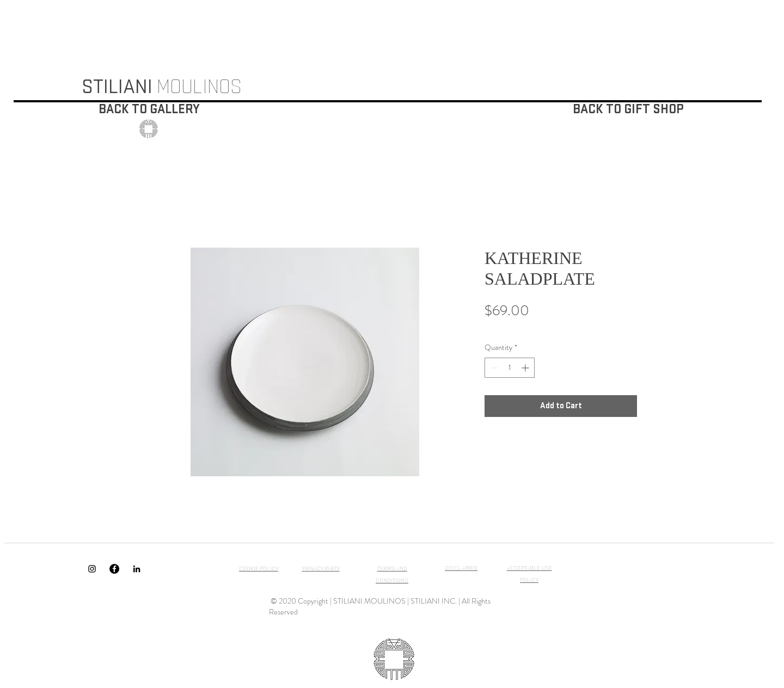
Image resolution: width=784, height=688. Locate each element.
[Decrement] (493, 368)
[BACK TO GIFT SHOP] (628, 110)
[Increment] (526, 368)
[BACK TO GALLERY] (149, 110)
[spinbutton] (510, 368)
